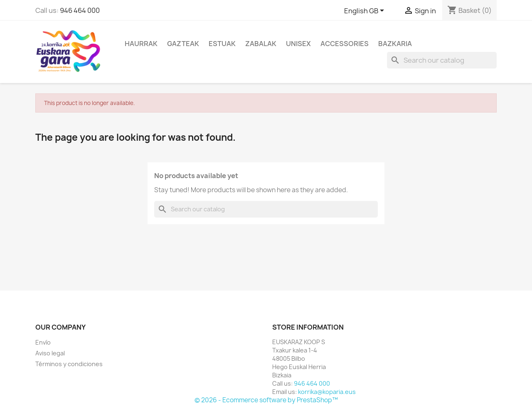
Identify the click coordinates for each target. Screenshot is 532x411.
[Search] (442, 60)
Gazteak (183, 44)
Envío (43, 342)
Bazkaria (395, 44)
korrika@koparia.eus (327, 392)
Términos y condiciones (69, 364)
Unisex (298, 44)
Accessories (345, 44)
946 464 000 (80, 10)
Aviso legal (50, 353)
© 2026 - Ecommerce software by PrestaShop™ (266, 400)
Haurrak (141, 44)
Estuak (222, 44)
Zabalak (261, 44)
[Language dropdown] (366, 11)
